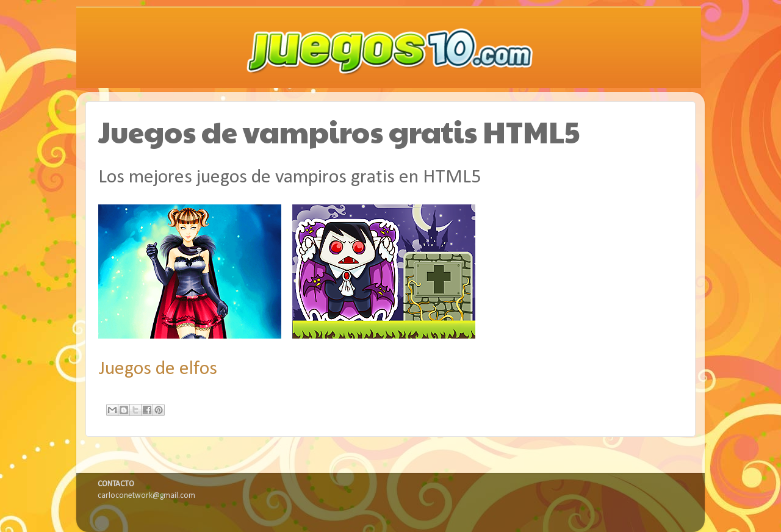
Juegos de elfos (158, 369)
